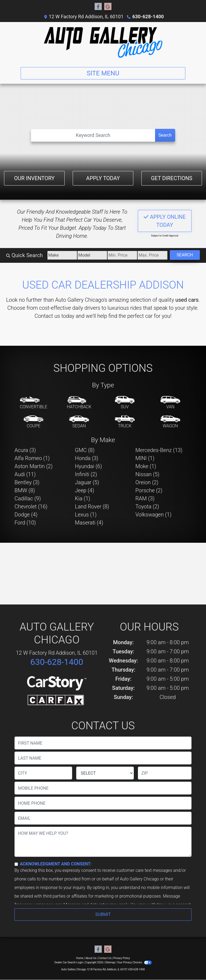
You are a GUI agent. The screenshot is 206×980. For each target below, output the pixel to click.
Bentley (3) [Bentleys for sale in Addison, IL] (27, 482)
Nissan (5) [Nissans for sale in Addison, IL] (148, 474)
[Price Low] (122, 255)
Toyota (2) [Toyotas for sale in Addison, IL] (147, 507)
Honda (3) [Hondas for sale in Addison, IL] (87, 458)
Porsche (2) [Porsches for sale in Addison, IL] (149, 490)
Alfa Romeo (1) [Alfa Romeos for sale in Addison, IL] (32, 458)
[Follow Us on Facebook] (98, 7)
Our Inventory (34, 178)
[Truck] (125, 422)
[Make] (62, 255)
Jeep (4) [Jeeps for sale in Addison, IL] (84, 490)
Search (165, 135)
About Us (91, 958)
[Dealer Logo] (103, 42)
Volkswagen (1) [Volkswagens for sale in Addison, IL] (154, 515)
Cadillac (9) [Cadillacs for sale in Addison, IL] (28, 498)
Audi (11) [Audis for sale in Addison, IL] (25, 474)
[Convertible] (34, 403)
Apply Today (103, 178)
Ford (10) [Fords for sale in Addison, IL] (25, 523)
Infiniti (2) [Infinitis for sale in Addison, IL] (86, 474)
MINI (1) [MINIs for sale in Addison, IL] (145, 458)
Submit (103, 914)
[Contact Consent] (16, 864)
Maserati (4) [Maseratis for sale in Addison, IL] (89, 523)
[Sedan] (79, 422)
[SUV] (125, 403)
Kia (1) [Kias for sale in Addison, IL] (82, 498)
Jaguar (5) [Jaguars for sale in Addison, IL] (87, 482)
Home (80, 958)
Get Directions (172, 178)
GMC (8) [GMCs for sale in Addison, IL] (85, 450)
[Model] (92, 255)
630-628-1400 (148, 17)
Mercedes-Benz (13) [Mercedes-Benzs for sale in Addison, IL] (159, 450)
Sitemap (110, 962)
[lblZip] (165, 773)
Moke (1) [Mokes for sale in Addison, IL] (146, 466)
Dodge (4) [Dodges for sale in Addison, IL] (26, 515)
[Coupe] (34, 422)
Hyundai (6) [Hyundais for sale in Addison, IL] (88, 466)
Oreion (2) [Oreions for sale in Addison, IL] (147, 482)
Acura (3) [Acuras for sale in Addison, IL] (25, 450)
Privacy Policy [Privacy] (122, 958)
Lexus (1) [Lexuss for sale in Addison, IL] (86, 515)
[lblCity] (43, 773)
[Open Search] (93, 135)
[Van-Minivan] (170, 403)
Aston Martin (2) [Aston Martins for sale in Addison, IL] (34, 466)
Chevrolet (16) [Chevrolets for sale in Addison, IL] (31, 507)
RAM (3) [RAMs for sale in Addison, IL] (145, 498)
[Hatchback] (79, 403)
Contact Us (105, 958)
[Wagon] (170, 422)
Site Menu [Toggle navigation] (103, 73)
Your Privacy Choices (134, 962)
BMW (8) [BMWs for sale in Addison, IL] (25, 490)
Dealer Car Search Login (69, 962)
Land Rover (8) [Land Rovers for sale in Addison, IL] (92, 507)
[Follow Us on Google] (108, 7)
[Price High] (152, 255)
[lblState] (105, 773)
